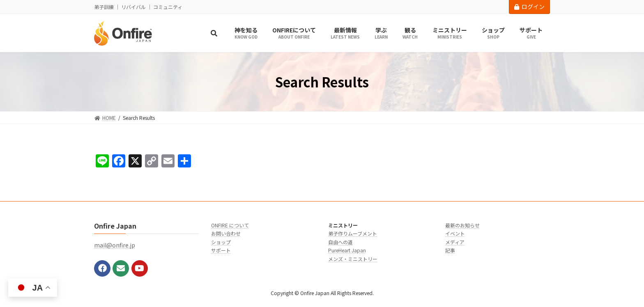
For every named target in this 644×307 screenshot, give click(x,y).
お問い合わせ (226, 233)
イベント (455, 233)
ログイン (529, 7)
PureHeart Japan (347, 250)
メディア (455, 242)
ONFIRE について (230, 225)
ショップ (221, 242)
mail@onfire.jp (115, 245)
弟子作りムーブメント (353, 233)
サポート (221, 250)
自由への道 (340, 242)
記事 (450, 250)
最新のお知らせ (462, 225)
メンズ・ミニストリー (353, 259)
